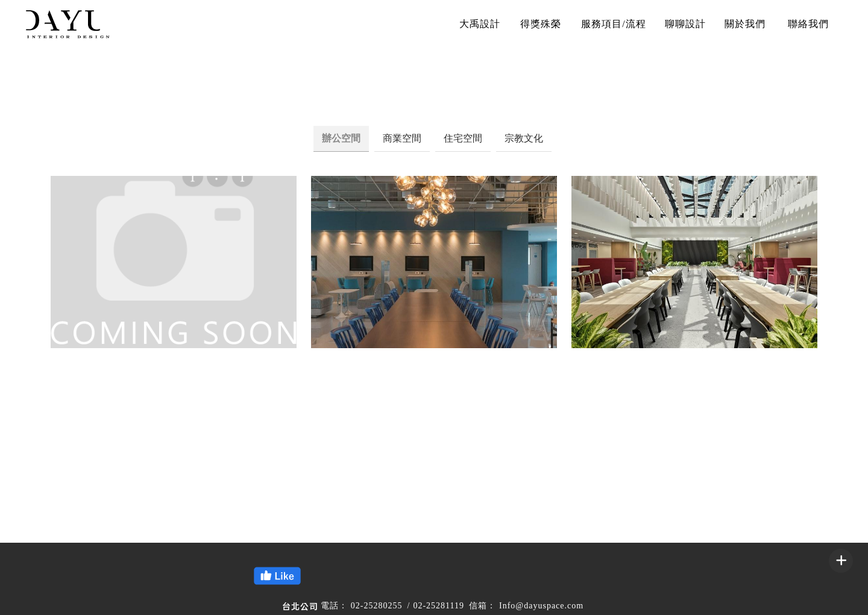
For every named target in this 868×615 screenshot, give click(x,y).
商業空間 (402, 138)
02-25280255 (377, 606)
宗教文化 (524, 138)
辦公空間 (341, 138)
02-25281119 (439, 606)
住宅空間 (463, 138)
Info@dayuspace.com (541, 606)
